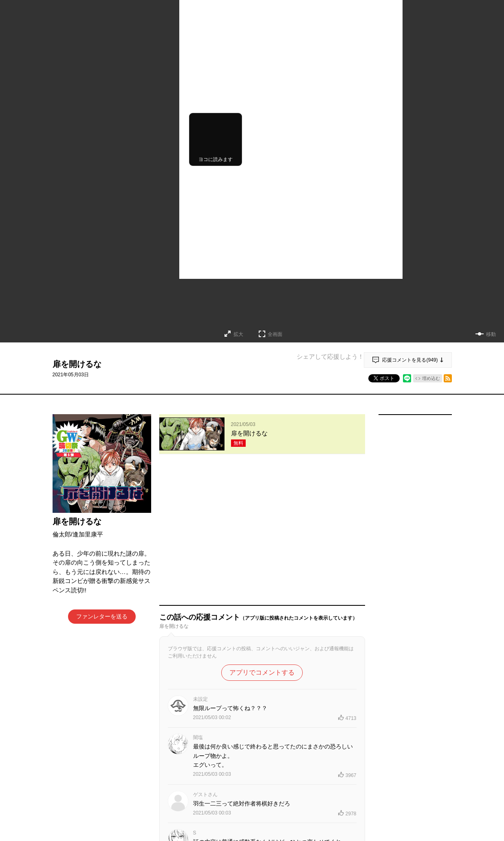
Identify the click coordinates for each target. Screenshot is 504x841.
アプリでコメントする (262, 538)
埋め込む (431, 378)
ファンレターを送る (102, 616)
